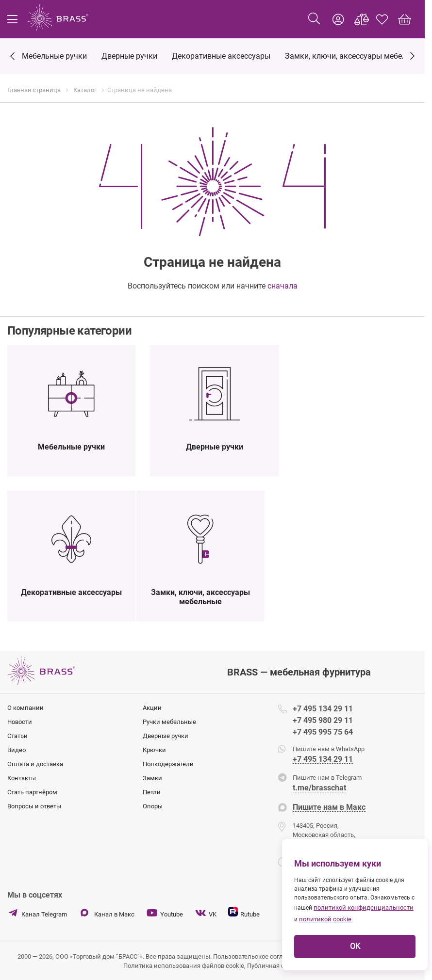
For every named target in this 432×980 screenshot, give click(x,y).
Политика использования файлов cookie (184, 966)
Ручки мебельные (169, 722)
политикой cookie (325, 919)
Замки (152, 778)
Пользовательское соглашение (260, 956)
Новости (20, 722)
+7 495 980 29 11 (323, 720)
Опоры (153, 806)
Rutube (244, 912)
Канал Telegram (37, 913)
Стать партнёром (32, 792)
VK (206, 913)
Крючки (154, 750)
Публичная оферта (274, 966)
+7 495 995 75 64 (323, 732)
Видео (17, 750)
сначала (282, 286)
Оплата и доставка (35, 764)
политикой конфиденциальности (364, 908)
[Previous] (12, 57)
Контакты (22, 778)
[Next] (412, 55)
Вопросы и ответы (34, 806)
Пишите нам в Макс (329, 808)
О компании (25, 708)
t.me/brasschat (319, 788)
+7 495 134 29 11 (323, 709)
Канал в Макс (107, 913)
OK (355, 946)
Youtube (165, 913)
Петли (152, 792)
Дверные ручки (166, 736)
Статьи (17, 736)
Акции (152, 708)
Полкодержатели (168, 764)
